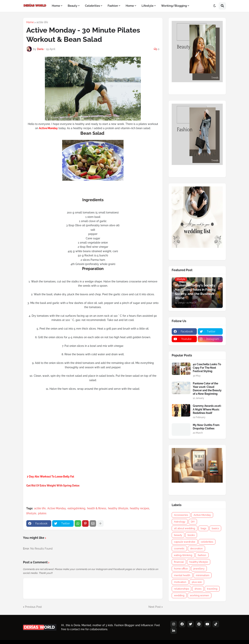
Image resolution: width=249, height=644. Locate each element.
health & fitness (97, 508)
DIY (193, 522)
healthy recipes (140, 508)
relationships (181, 589)
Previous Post (33, 607)
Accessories (181, 515)
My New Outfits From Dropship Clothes (206, 427)
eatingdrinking (76, 508)
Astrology (180, 522)
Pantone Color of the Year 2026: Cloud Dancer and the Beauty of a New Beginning (207, 389)
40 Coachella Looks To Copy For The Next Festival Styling (207, 368)
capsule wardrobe (185, 542)
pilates (42, 513)
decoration (196, 548)
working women (200, 595)
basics (215, 528)
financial (179, 562)
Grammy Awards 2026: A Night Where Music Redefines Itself (207, 409)
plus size (197, 582)
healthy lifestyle (118, 508)
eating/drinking (183, 555)
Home (30, 22)
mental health (182, 575)
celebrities (207, 542)
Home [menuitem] (56, 6)
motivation (180, 582)
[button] (214, 6)
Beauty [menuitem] (73, 6)
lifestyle (31, 513)
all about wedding (185, 528)
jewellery (199, 569)
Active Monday (57, 508)
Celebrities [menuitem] (92, 6)
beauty (178, 535)
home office (181, 569)
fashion (202, 555)
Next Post (155, 607)
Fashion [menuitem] (113, 6)
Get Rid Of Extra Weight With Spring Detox (53, 486)
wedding (179, 595)
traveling (212, 589)
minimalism (203, 575)
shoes (198, 589)
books (191, 535)
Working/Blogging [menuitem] (174, 6)
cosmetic (179, 548)
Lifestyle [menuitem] (148, 6)
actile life (42, 22)
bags (203, 528)
